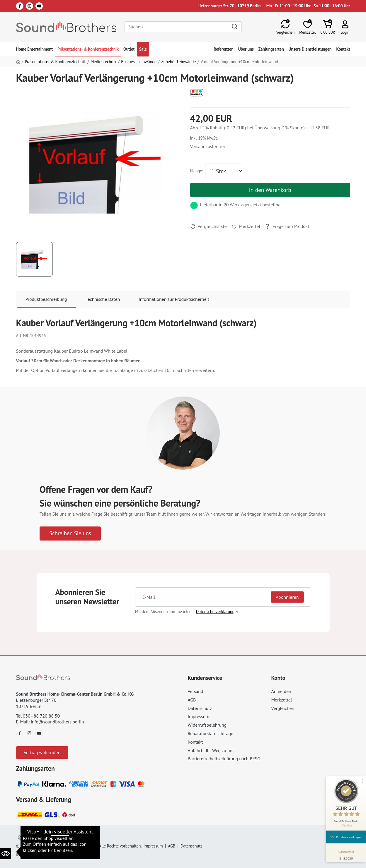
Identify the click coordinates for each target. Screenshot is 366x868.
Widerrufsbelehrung (207, 725)
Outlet (129, 49)
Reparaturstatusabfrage (211, 733)
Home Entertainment (35, 49)
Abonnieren (287, 597)
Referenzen (223, 49)
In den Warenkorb (270, 190)
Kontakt (343, 49)
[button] (345, 27)
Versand (196, 691)
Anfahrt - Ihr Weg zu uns (211, 750)
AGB (192, 700)
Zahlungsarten (271, 49)
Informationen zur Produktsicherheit (174, 299)
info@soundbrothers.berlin (57, 722)
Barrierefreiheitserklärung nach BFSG (224, 759)
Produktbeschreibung (46, 299)
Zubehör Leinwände (178, 62)
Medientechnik (103, 62)
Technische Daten (103, 299)
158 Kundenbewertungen (346, 837)
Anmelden (281, 691)
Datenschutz (200, 708)
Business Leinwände (139, 62)
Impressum (199, 716)
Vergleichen (283, 708)
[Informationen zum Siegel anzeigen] (346, 854)
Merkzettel (282, 700)
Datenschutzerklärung (215, 611)
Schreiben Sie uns (70, 533)
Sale (143, 49)
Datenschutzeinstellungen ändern (51, 837)
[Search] (183, 27)
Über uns (246, 49)
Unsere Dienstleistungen (310, 49)
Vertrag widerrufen (42, 752)
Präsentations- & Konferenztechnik (88, 49)
